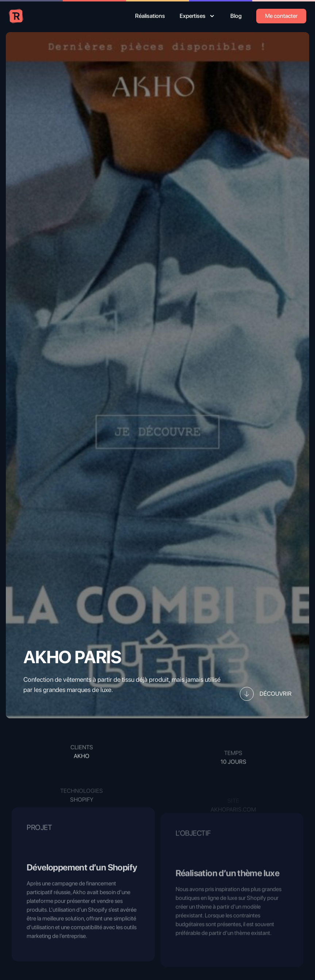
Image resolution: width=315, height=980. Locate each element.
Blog (236, 16)
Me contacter (281, 16)
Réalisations (150, 16)
